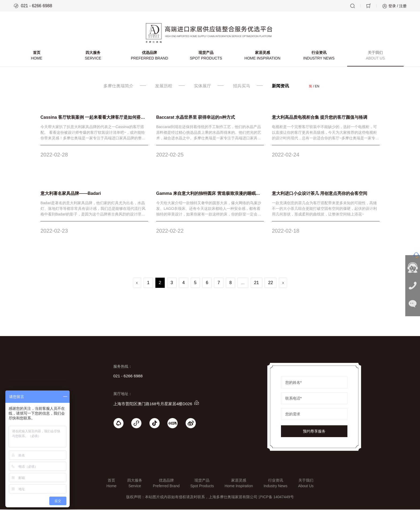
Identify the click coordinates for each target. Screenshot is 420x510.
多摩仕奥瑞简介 (119, 86)
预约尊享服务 (314, 432)
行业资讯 (319, 56)
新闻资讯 (281, 86)
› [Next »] (283, 283)
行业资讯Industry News (275, 484)
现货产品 (206, 56)
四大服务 (93, 56)
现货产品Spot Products (202, 484)
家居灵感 (262, 56)
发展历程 (164, 86)
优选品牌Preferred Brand (166, 484)
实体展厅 (203, 86)
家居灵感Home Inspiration (239, 484)
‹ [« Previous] (137, 283)
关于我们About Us (306, 484)
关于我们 (375, 56)
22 (271, 283)
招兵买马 (242, 86)
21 (257, 283)
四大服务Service (135, 484)
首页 (37, 56)
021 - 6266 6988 (33, 6)
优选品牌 (150, 56)
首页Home (111, 484)
